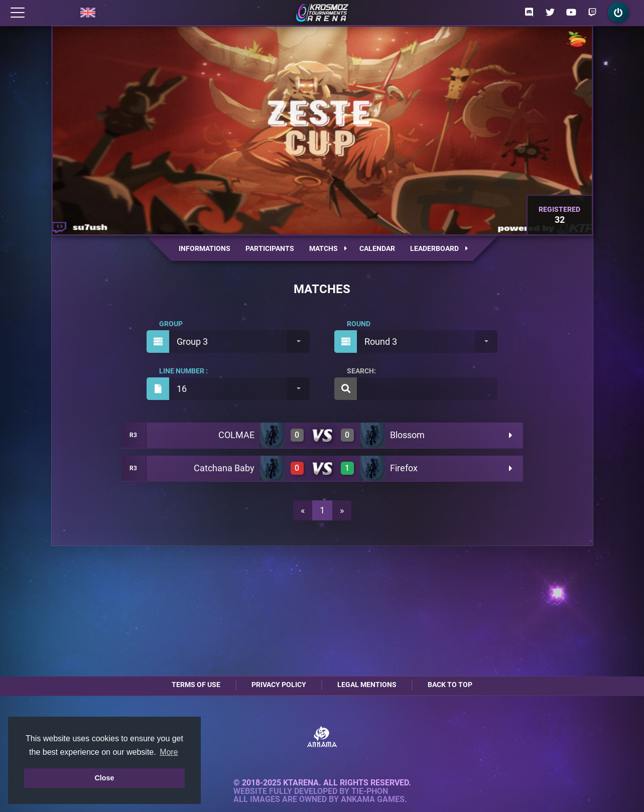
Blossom (407, 435)
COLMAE (236, 435)
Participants (270, 248)
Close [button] (104, 778)
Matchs (328, 248)
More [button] (169, 752)
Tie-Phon (370, 791)
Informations (205, 248)
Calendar (377, 248)
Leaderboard (439, 248)
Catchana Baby (224, 468)
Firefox (404, 468)
